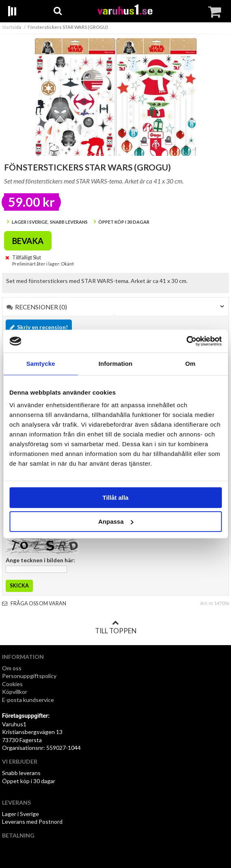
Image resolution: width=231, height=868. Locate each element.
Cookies (12, 684)
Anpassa (116, 521)
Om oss (12, 668)
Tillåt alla (116, 498)
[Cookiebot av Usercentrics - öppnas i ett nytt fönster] (186, 341)
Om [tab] (190, 364)
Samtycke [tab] (41, 364)
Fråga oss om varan (34, 603)
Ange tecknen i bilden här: (40, 560)
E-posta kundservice (29, 700)
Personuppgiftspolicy (29, 676)
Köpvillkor (15, 692)
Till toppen (116, 627)
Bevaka (28, 241)
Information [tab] (116, 364)
